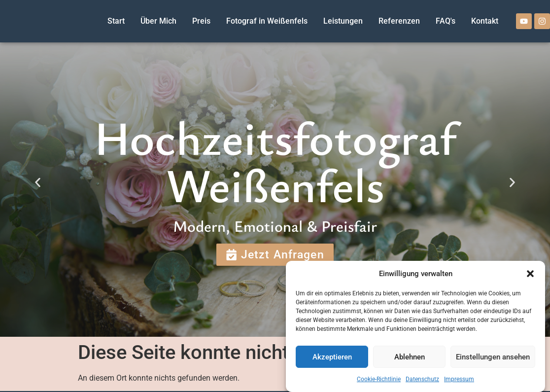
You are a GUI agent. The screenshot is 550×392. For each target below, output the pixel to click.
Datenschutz (422, 379)
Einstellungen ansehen (493, 357)
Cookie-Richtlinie (379, 379)
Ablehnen (410, 357)
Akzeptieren (332, 357)
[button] (530, 274)
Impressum (459, 379)
